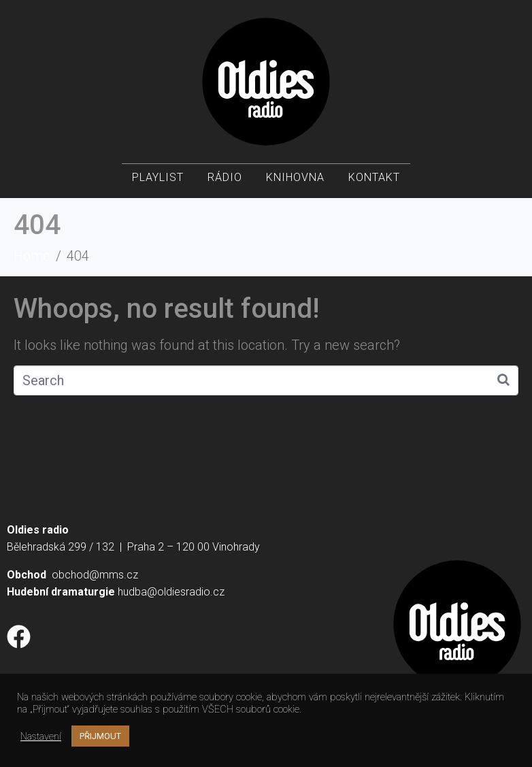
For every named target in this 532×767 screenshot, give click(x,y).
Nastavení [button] (41, 736)
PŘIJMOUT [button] (100, 736)
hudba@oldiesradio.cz (171, 592)
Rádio (225, 177)
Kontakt (374, 177)
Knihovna (295, 177)
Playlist (158, 177)
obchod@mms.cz (95, 575)
